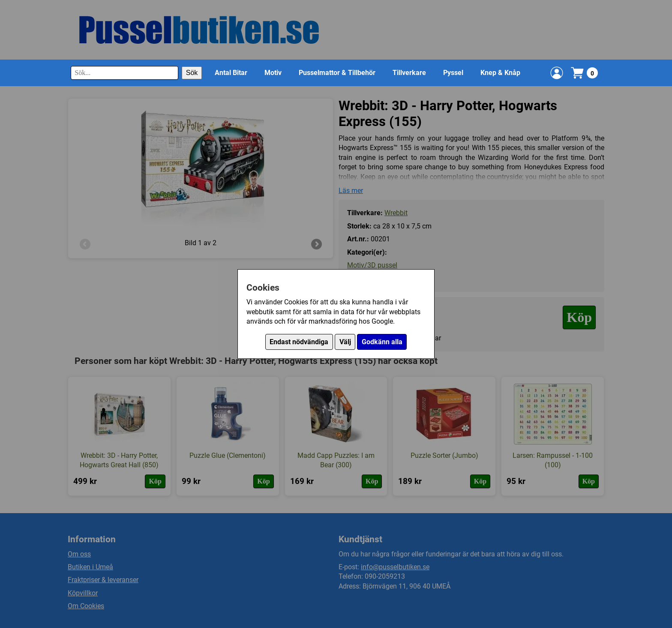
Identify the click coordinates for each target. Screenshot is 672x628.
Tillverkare (409, 73)
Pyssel (453, 73)
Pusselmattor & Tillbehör (337, 73)
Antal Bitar (231, 73)
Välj (345, 342)
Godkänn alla (382, 342)
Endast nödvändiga (299, 342)
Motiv (273, 73)
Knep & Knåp (500, 73)
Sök (192, 73)
